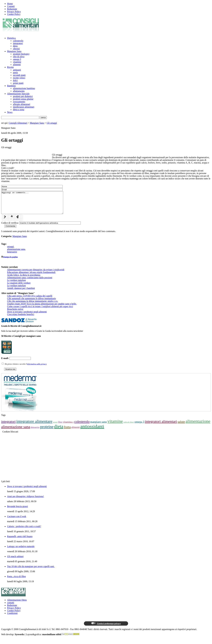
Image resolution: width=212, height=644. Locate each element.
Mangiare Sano (14, 51)
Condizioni (12, 618)
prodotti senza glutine (23, 99)
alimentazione (198, 426)
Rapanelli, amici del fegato (20, 541)
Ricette (10, 67)
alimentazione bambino (24, 88)
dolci (15, 80)
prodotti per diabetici (23, 96)
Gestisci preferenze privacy (106, 628)
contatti (11, 607)
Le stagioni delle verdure (19, 287)
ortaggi (10, 251)
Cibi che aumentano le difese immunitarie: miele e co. (33, 306)
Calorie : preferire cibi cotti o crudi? (24, 531)
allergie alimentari (22, 104)
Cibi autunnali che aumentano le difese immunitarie (31, 303)
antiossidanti (92, 431)
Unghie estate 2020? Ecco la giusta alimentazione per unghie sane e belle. (42, 308)
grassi (55, 426)
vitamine (17, 62)
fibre (60, 426)
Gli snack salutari (15, 561)
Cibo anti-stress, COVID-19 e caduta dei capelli (30, 300)
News (10, 112)
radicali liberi (129, 426)
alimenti (17, 65)
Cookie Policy (14, 14)
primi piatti (18, 83)
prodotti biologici (21, 54)
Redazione (12, 9)
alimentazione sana (16, 254)
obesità (16, 49)
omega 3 (17, 59)
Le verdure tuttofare (16, 285)
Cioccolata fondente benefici (21, 319)
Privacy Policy (14, 12)
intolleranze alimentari (24, 107)
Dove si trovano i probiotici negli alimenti (27, 316)
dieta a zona (19, 110)
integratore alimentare (34, 426)
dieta (15, 46)
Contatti (11, 6)
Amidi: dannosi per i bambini (21, 293)
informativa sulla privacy (37, 368)
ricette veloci (19, 78)
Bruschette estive (15, 313)
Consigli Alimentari (18, 123)
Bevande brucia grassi (17, 511)
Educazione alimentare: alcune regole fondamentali (31, 277)
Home (10, 4)
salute (181, 426)
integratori (18, 43)
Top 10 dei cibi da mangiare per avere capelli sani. (31, 571)
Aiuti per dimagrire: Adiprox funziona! (25, 501)
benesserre (12, 256)
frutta (67, 431)
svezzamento (19, 102)
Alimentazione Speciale (18, 94)
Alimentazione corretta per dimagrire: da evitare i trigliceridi (36, 274)
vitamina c (68, 426)
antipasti (17, 70)
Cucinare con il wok (17, 521)
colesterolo (18, 41)
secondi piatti (19, 75)
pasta (15, 72)
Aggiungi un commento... (36, 205)
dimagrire (35, 432)
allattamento (19, 91)
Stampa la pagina (10, 261)
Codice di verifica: (10, 227)
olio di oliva (19, 57)
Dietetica (11, 38)
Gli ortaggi (52, 123)
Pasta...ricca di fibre (16, 581)
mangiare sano (98, 426)
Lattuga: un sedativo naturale (21, 551)
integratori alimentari (161, 426)
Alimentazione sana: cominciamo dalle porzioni (30, 282)
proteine (47, 431)
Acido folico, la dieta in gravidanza (24, 279)
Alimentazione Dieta (17, 604)
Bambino (11, 86)
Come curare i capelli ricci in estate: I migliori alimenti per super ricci (40, 311)
